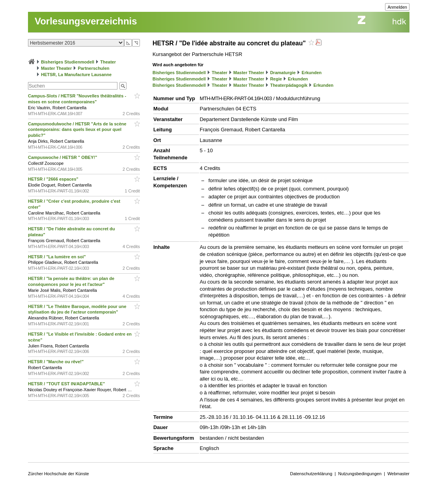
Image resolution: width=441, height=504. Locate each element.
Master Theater (56, 68)
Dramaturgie (283, 73)
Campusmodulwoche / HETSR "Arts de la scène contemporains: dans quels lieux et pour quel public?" (77, 130)
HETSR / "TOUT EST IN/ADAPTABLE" (67, 384)
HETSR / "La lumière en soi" (58, 257)
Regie (276, 79)
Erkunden (312, 73)
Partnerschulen (93, 68)
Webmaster (398, 474)
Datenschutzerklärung (311, 474)
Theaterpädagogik (289, 85)
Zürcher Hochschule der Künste (59, 474)
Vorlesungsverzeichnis (86, 21)
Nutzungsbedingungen (360, 474)
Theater (108, 62)
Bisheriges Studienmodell (68, 62)
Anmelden (397, 7)
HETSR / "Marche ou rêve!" (56, 362)
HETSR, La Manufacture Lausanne (76, 75)
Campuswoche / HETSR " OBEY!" (63, 157)
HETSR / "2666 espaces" (54, 179)
